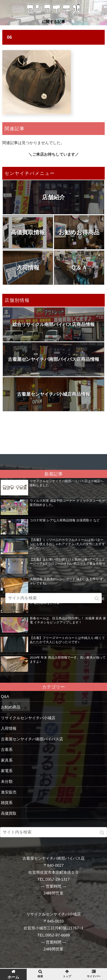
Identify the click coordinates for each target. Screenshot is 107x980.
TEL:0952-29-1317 (53, 879)
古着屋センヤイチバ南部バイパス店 (32, 739)
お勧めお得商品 (79, 232)
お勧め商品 (11, 707)
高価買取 (9, 813)
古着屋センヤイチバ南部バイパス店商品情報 (53, 359)
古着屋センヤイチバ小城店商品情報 (53, 394)
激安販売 (9, 792)
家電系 (7, 771)
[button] (103, 833)
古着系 (7, 750)
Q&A (5, 697)
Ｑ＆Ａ (79, 268)
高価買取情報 (28, 232)
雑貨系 (7, 803)
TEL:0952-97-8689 (53, 935)
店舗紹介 (53, 197)
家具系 (7, 760)
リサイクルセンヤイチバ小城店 (28, 718)
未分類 (7, 782)
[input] (53, 832)
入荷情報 (28, 268)
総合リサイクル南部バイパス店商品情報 (53, 324)
